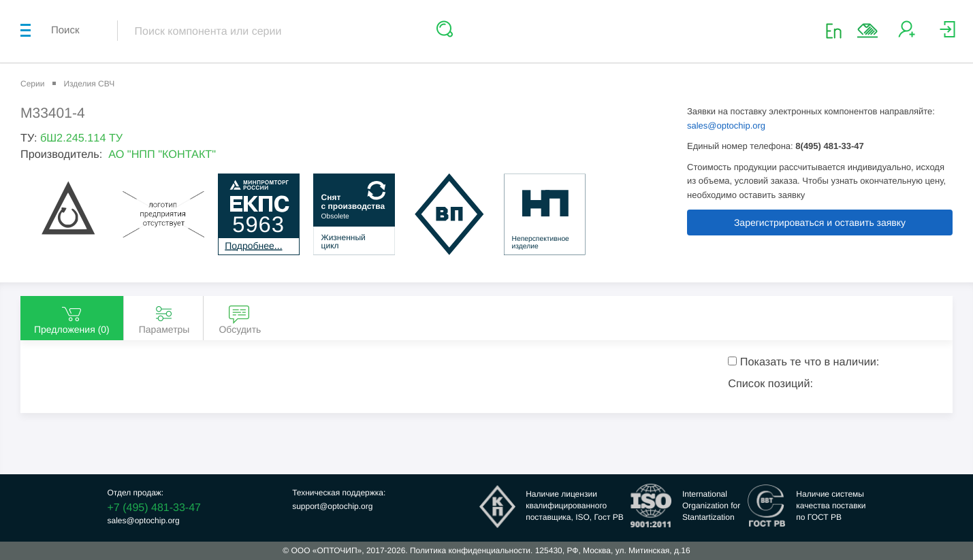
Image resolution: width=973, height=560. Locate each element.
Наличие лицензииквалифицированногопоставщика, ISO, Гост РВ (575, 506)
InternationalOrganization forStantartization (711, 506)
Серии (32, 84)
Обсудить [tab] (240, 319)
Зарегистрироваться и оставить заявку (820, 223)
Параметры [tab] (164, 319)
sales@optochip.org (726, 126)
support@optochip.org (332, 506)
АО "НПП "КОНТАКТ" (162, 154)
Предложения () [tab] (72, 319)
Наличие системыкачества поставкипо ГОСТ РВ (831, 506)
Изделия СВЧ (89, 84)
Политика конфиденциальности (470, 550)
